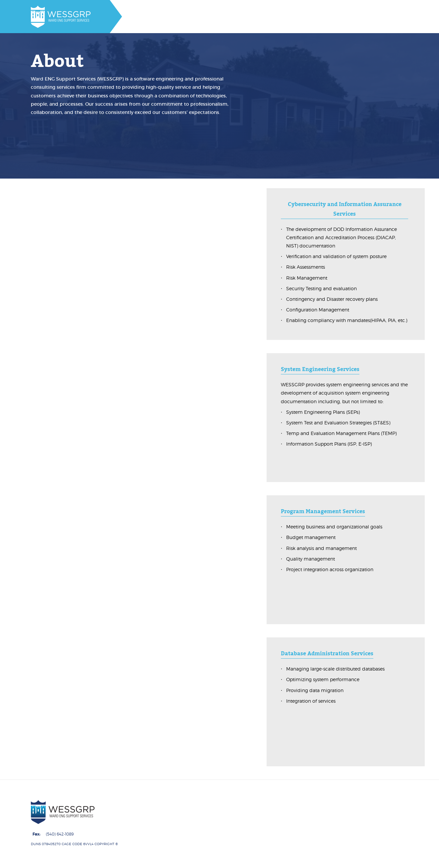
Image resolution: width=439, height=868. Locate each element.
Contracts (261, 860)
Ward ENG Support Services (146, 844)
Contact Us (298, 860)
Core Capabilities (217, 860)
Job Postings (339, 860)
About (177, 860)
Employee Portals (386, 860)
